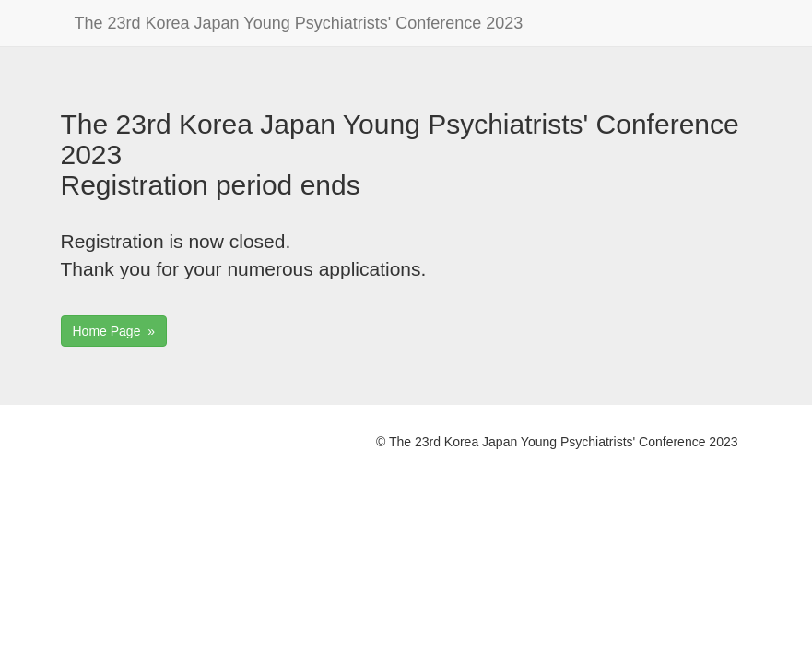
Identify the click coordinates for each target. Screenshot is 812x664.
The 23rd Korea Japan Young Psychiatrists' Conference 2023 (299, 23)
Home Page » (114, 331)
